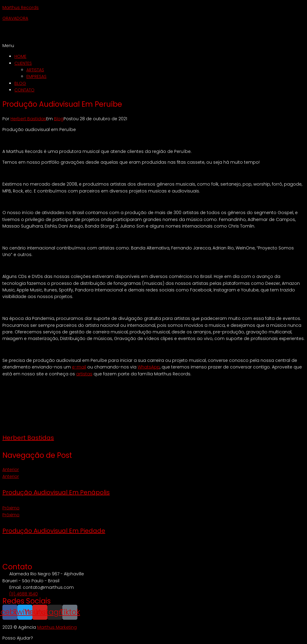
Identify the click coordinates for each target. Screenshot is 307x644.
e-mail (79, 367)
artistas (84, 374)
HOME (20, 56)
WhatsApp (149, 367)
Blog (59, 119)
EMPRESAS (36, 76)
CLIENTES (23, 63)
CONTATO (24, 90)
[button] (153, 46)
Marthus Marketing (57, 627)
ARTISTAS (35, 70)
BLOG (20, 83)
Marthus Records (21, 7)
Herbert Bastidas (28, 119)
